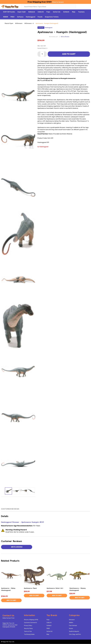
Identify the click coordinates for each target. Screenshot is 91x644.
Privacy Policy (28, 626)
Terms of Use (28, 632)
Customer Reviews (10, 509)
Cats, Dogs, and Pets (75, 634)
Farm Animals (73, 626)
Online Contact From (9, 618)
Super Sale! (22, 12)
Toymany (81, 12)
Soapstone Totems (52, 17)
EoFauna (20, 17)
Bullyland (32, 12)
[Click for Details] (58, 2)
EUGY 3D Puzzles (9, 12)
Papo (48, 12)
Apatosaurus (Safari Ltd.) (55, 588)
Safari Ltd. (57, 12)
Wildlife (71, 623)
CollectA (41, 12)
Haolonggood (31, 17)
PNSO (12, 17)
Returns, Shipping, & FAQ (31, 620)
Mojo (74, 12)
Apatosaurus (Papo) (30, 588)
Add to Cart (69, 54)
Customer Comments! (30, 623)
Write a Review (65, 37)
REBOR (6, 17)
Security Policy (28, 629)
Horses (71, 629)
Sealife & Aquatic (74, 632)
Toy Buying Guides (29, 634)
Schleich (66, 12)
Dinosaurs (72, 620)
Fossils (40, 17)
